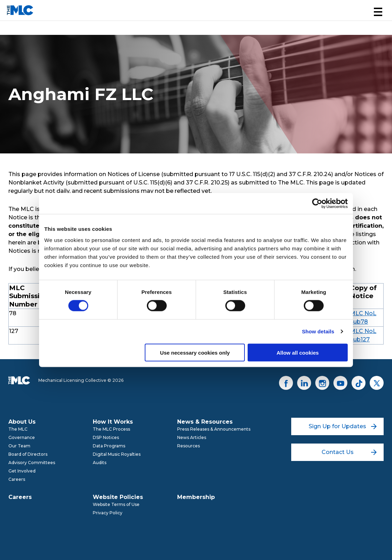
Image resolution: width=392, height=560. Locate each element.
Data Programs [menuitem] (109, 446)
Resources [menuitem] (189, 446)
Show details (318, 331)
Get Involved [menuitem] (22, 471)
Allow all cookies (298, 352)
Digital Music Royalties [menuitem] (117, 454)
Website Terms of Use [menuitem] (116, 504)
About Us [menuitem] (22, 422)
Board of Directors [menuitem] (28, 454)
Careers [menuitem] (17, 479)
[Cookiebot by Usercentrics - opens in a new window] (317, 204)
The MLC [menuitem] (18, 429)
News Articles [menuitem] (192, 437)
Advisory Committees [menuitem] (32, 463)
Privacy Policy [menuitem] (108, 513)
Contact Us (349, 452)
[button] (378, 12)
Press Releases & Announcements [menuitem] (214, 429)
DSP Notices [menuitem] (106, 437)
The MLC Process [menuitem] (111, 429)
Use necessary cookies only (195, 352)
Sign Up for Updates (343, 426)
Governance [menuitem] (22, 437)
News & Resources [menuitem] (205, 422)
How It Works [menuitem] (113, 422)
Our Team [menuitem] (19, 446)
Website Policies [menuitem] (118, 497)
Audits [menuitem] (100, 463)
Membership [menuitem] (196, 497)
